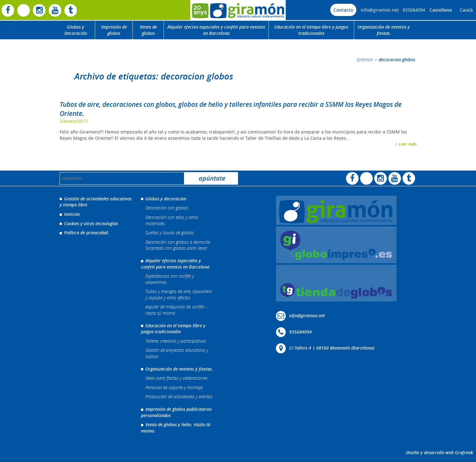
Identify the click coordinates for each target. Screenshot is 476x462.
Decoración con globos (167, 208)
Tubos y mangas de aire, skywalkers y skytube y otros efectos (179, 294)
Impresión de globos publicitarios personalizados (176, 412)
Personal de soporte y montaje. (174, 387)
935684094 (414, 10)
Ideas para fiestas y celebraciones (176, 378)
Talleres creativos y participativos (176, 341)
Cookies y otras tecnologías (91, 223)
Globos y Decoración (76, 30)
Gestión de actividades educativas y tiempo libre (96, 202)
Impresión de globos (114, 30)
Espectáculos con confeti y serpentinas (170, 279)
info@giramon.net (380, 10)
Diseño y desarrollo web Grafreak (439, 452)
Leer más (408, 144)
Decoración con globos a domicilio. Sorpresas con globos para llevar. (178, 245)
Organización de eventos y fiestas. (384, 30)
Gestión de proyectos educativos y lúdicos (177, 353)
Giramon (365, 60)
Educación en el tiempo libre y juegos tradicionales (311, 30)
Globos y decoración (166, 199)
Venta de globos (148, 30)
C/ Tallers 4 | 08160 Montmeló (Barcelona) (332, 348)
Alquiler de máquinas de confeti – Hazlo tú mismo (176, 310)
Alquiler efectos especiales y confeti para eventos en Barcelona (216, 30)
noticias (72, 214)
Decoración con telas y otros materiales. (172, 220)
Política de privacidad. (87, 233)
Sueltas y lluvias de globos (170, 233)
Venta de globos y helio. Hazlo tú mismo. (176, 428)
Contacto (343, 10)
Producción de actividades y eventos (179, 397)
